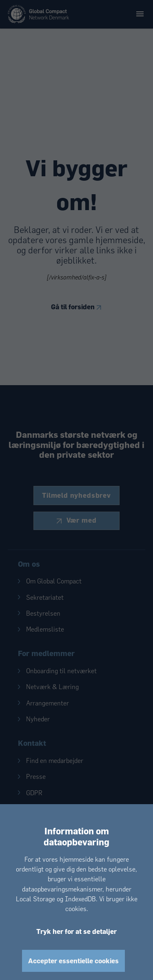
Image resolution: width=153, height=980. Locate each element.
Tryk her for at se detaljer (76, 931)
